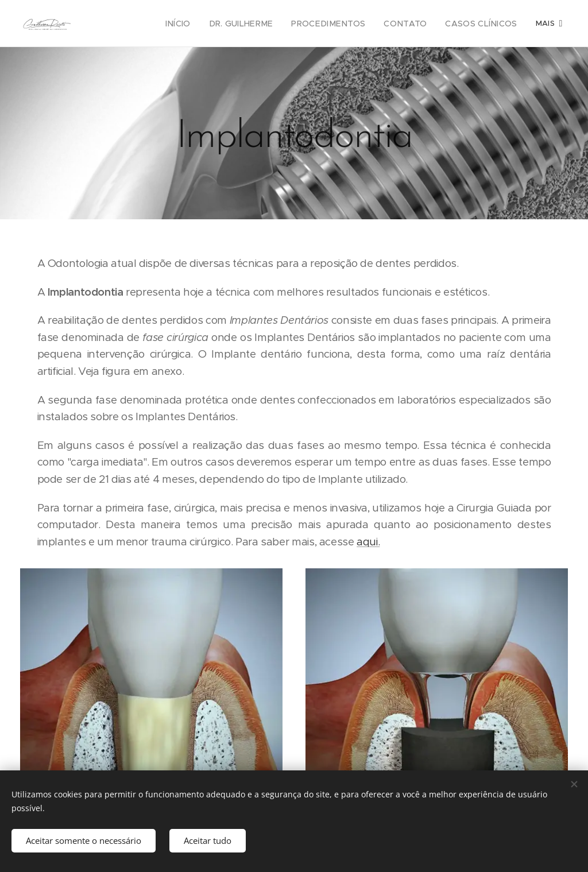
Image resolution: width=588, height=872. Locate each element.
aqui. (368, 542)
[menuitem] (128, 24)
